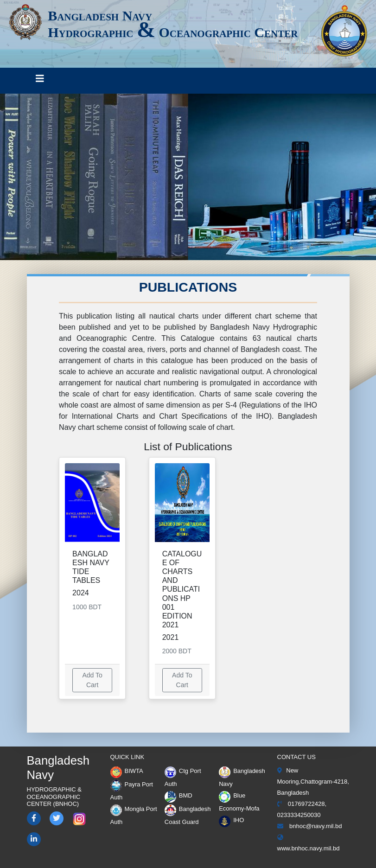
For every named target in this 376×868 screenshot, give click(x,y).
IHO (231, 820)
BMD (178, 795)
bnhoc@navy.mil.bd (310, 826)
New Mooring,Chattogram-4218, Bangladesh (313, 782)
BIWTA (127, 771)
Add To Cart (92, 680)
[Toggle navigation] (40, 81)
